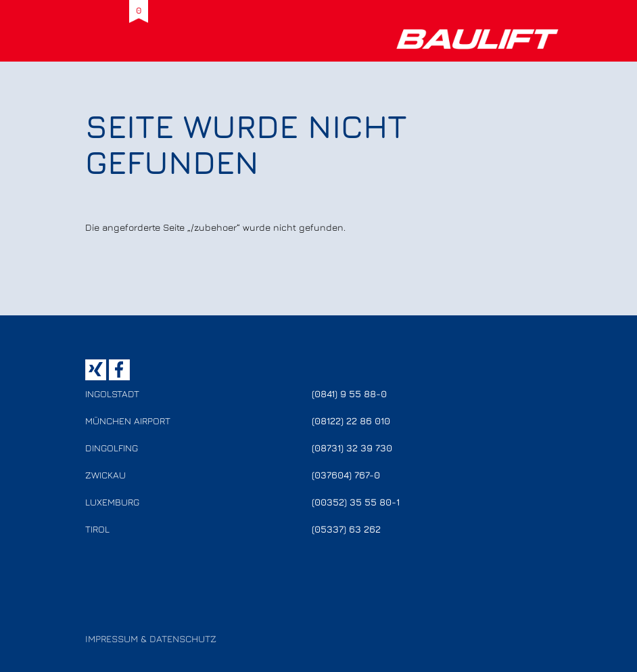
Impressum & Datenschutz (151, 639)
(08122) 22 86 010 (351, 421)
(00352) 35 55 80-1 (356, 502)
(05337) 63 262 (346, 529)
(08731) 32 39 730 (352, 448)
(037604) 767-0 (346, 475)
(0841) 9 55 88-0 (349, 394)
